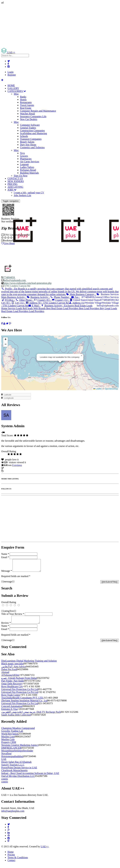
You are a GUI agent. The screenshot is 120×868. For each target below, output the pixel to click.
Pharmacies (26, 159)
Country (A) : (61, 300)
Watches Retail (27, 114)
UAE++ (45, 850)
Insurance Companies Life (33, 116)
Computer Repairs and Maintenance (38, 111)
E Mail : (34, 306)
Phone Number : (60, 297)
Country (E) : (43, 300)
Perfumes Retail (28, 170)
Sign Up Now (21, 176)
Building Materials (29, 173)
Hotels (23, 100)
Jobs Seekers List (22, 195)
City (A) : (18, 303)
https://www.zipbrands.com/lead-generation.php (27, 283)
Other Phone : (24, 300)
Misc (16, 94)
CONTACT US (15, 178)
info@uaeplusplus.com (13, 815)
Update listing (11, 468)
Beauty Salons (27, 142)
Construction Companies (32, 131)
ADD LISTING (15, 187)
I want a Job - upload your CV (29, 193)
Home (11, 856)
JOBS (12, 190)
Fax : (75, 297)
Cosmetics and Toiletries (32, 147)
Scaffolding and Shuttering (33, 133)
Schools (24, 136)
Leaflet (97, 389)
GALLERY (13, 88)
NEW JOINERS (16, 181)
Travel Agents (27, 105)
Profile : (60, 291)
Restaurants (26, 102)
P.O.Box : (8, 300)
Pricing (11, 858)
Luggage (24, 164)
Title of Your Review (13, 616)
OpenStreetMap (111, 389)
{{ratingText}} (9, 613)
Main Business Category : (81, 294)
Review (6, 627)
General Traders (28, 128)
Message (7, 573)
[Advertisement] (60, 26)
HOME (11, 85)
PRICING (12, 184)
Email (5, 557)
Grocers (24, 156)
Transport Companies (31, 139)
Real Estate (26, 108)
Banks (23, 97)
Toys (22, 153)
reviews (17, 465)
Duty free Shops (28, 145)
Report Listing (11, 471)
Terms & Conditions (18, 861)
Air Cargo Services (30, 162)
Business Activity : (38, 297)
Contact (11, 864)
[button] (82, 356)
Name (5, 554)
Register (12, 75)
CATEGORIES (17, 91)
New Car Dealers (29, 119)
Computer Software (30, 125)
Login (10, 72)
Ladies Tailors (27, 167)
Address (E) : (47, 303)
